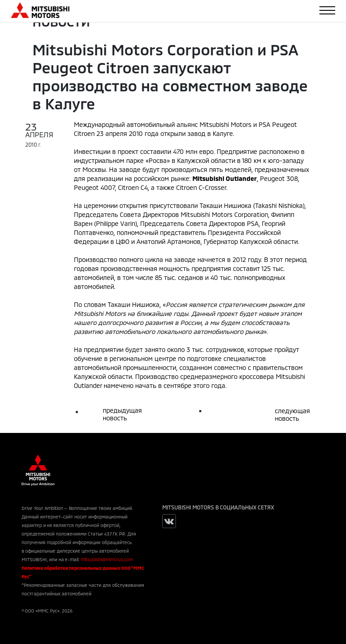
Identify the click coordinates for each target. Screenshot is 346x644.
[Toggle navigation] (327, 10)
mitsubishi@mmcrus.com (107, 559)
